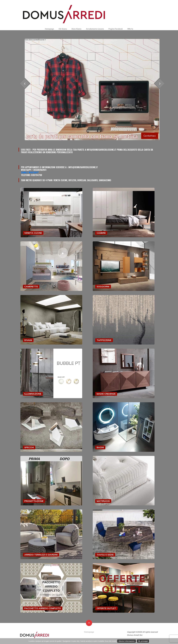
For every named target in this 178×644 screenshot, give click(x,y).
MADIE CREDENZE (106, 394)
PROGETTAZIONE (34, 501)
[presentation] (160, 83)
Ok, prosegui (143, 641)
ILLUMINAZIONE (33, 394)
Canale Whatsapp (30, 172)
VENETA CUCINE (33, 233)
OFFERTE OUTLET (106, 608)
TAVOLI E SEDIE (105, 555)
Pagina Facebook (116, 29)
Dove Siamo (76, 29)
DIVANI (28, 340)
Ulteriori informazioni (127, 641)
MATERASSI (103, 501)
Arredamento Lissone (95, 29)
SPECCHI (29, 447)
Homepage (49, 29)
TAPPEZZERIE (104, 340)
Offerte (130, 29)
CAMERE (101, 233)
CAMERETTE (31, 287)
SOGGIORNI (103, 287)
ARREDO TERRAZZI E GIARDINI (41, 555)
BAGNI (100, 447)
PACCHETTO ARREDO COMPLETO (43, 608)
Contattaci (150, 136)
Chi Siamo (63, 29)
